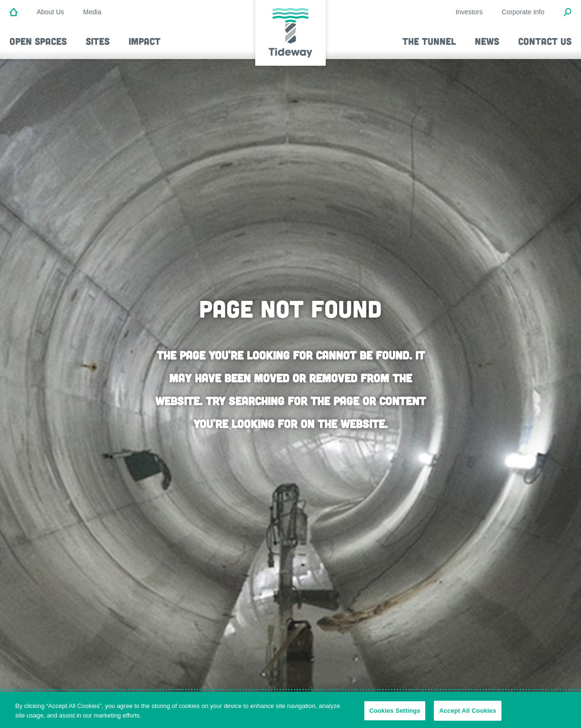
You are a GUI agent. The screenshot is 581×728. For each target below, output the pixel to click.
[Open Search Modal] (567, 13)
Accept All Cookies (468, 713)
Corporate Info (523, 12)
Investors (469, 12)
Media (92, 12)
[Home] (14, 13)
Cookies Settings (395, 713)
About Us (50, 12)
